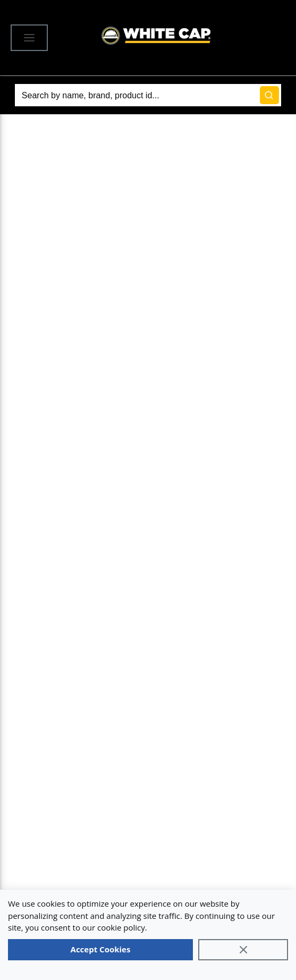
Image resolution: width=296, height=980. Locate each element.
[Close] (243, 950)
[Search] (148, 95)
